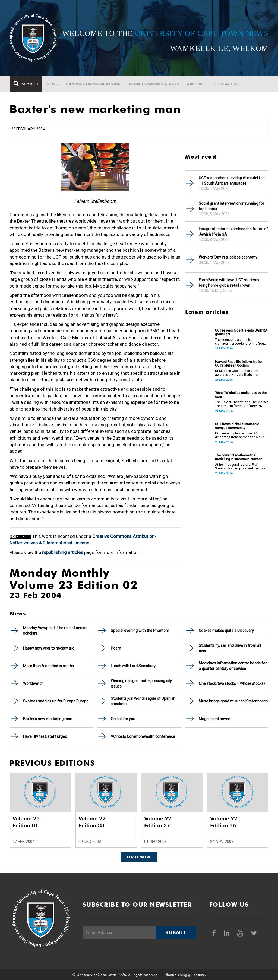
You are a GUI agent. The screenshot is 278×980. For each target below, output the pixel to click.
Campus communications (93, 84)
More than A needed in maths (48, 666)
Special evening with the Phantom (140, 631)
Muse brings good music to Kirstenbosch (233, 701)
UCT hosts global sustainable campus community (237, 426)
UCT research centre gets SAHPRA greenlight (241, 332)
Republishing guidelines (185, 975)
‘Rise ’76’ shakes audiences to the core (241, 395)
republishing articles (63, 552)
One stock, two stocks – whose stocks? (232, 683)
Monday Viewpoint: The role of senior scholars (55, 631)
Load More (139, 857)
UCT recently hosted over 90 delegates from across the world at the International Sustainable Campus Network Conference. (241, 435)
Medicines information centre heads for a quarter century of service (233, 666)
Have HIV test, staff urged (45, 736)
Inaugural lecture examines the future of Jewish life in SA (233, 232)
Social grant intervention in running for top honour (231, 206)
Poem (116, 648)
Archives (196, 84)
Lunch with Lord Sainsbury (133, 666)
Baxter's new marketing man (48, 719)
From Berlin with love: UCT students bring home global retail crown (229, 283)
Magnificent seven (214, 719)
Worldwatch (33, 683)
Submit (176, 932)
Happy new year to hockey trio (49, 648)
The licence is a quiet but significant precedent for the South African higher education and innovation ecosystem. (241, 342)
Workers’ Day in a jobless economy (228, 257)
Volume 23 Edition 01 (26, 822)
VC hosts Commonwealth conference (143, 736)
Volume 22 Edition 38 (92, 822)
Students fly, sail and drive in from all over (230, 648)
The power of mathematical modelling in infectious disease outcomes (239, 457)
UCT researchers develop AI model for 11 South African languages (231, 181)
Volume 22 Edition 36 (224, 822)
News (52, 84)
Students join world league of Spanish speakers (143, 701)
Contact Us (226, 84)
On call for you (123, 719)
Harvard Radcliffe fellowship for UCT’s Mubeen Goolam (238, 364)
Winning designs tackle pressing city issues (141, 683)
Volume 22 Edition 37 (158, 822)
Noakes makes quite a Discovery (226, 631)
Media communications (154, 84)
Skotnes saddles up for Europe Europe (56, 701)
